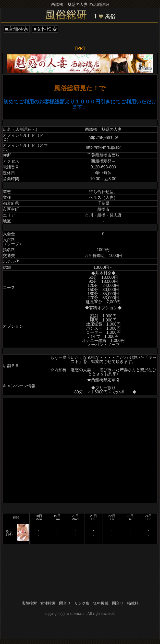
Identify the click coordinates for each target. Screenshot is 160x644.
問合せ (65, 603)
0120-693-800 (103, 167)
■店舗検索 (17, 29)
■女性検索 (45, 29)
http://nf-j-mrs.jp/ (103, 137)
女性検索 (48, 603)
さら (9, 531)
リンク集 (82, 603)
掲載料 (133, 603)
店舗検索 (29, 603)
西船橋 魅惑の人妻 (103, 129)
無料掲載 (101, 603)
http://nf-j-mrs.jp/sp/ (103, 147)
